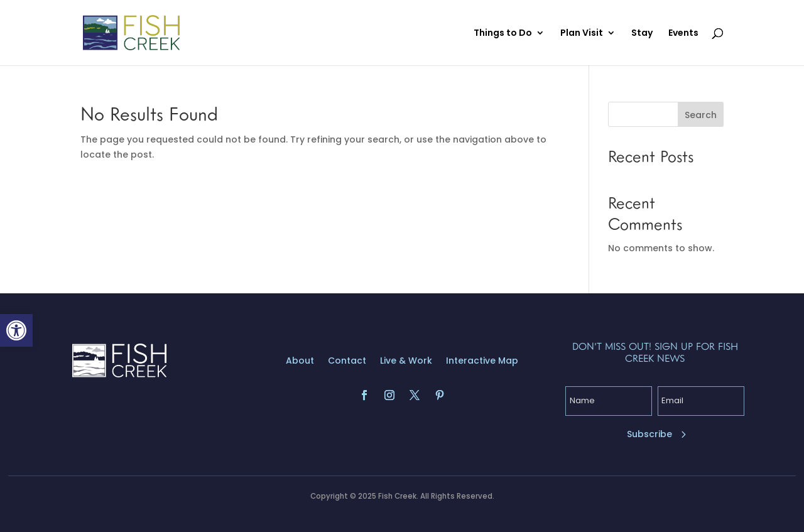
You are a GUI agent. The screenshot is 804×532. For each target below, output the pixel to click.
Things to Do (503, 34)
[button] (16, 330)
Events (683, 34)
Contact (347, 361)
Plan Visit (582, 34)
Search (701, 115)
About (300, 361)
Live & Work (406, 361)
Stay (642, 34)
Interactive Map (482, 361)
